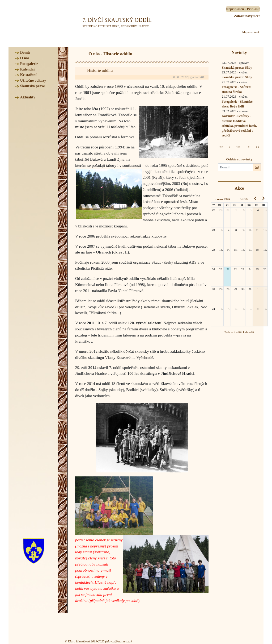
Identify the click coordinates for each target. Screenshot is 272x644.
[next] (263, 199)
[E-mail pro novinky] (235, 167)
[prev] (255, 199)
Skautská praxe (33, 86)
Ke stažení (28, 75)
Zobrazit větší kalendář (239, 332)
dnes (244, 198)
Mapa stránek (251, 32)
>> (258, 147)
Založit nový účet (247, 16)
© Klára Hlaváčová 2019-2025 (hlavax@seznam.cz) (98, 641)
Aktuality (28, 97)
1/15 (239, 147)
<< (221, 147)
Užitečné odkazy (33, 80)
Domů (25, 53)
